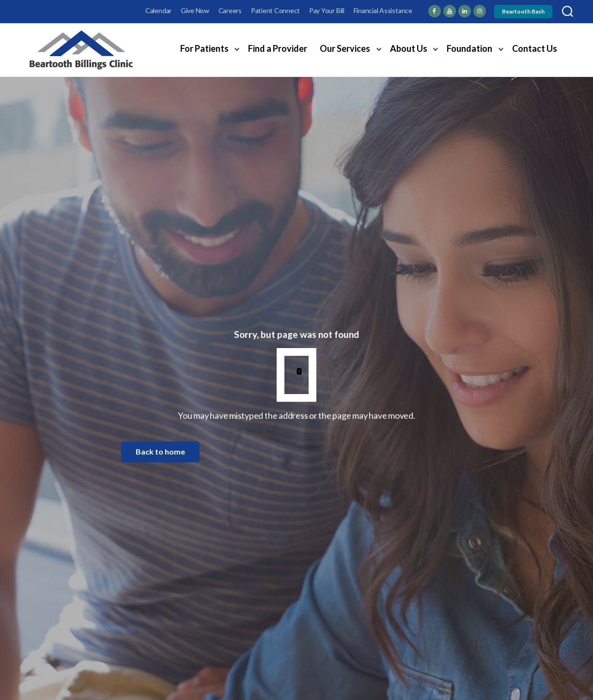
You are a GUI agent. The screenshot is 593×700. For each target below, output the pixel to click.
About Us (409, 48)
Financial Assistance (383, 10)
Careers (230, 10)
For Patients (204, 48)
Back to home (160, 451)
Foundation (469, 48)
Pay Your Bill (327, 10)
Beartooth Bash (523, 11)
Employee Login (53, 10)
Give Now (195, 10)
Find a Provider (278, 48)
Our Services (345, 48)
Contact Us (535, 48)
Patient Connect (275, 10)
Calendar (158, 10)
